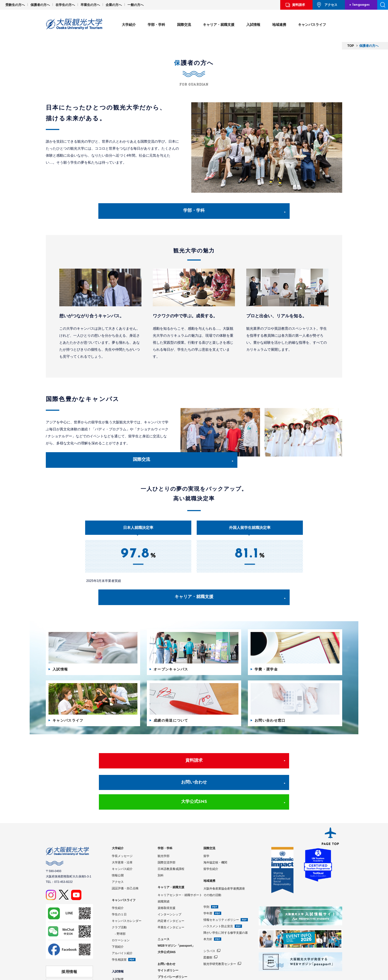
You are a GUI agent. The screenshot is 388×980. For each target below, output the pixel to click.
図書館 (208, 929)
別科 (161, 846)
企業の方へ (114, 5)
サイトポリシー (168, 942)
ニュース (164, 910)
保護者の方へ (40, 5)
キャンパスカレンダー (127, 892)
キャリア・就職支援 (219, 25)
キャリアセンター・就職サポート (180, 866)
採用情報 (70, 942)
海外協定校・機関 (215, 834)
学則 (206, 878)
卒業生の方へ (90, 5)
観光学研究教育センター (220, 935)
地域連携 (279, 25)
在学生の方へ (65, 5)
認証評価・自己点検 (125, 859)
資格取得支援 (167, 879)
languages (361, 5)
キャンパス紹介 (122, 840)
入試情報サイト (122, 963)
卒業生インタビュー (171, 898)
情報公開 (118, 846)
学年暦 (208, 884)
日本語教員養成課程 (171, 840)
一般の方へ (136, 5)
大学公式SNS (276, 772)
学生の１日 (119, 886)
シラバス (209, 922)
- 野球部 (119, 905)
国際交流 (184, 25)
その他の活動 (212, 866)
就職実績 (164, 873)
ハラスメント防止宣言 (218, 897)
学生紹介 (118, 879)
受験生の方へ (15, 5)
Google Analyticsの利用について (180, 954)
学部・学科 (156, 25)
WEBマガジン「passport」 (176, 917)
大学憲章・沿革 (122, 834)
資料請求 (299, 5)
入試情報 (253, 25)
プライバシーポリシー (172, 948)
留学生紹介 (211, 840)
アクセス (331, 5)
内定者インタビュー (171, 892)
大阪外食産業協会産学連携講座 (224, 860)
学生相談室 (119, 931)
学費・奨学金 (121, 957)
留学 (206, 827)
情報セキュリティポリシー (221, 891)
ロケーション (121, 911)
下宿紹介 (118, 918)
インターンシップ (169, 886)
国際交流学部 (167, 834)
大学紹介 (129, 25)
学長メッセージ (122, 827)
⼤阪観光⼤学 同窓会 (69, 962)
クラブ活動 (119, 898)
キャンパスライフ (312, 25)
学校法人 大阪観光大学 (69, 952)
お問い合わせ (194, 772)
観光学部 (164, 827)
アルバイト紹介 (122, 924)
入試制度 (118, 950)
